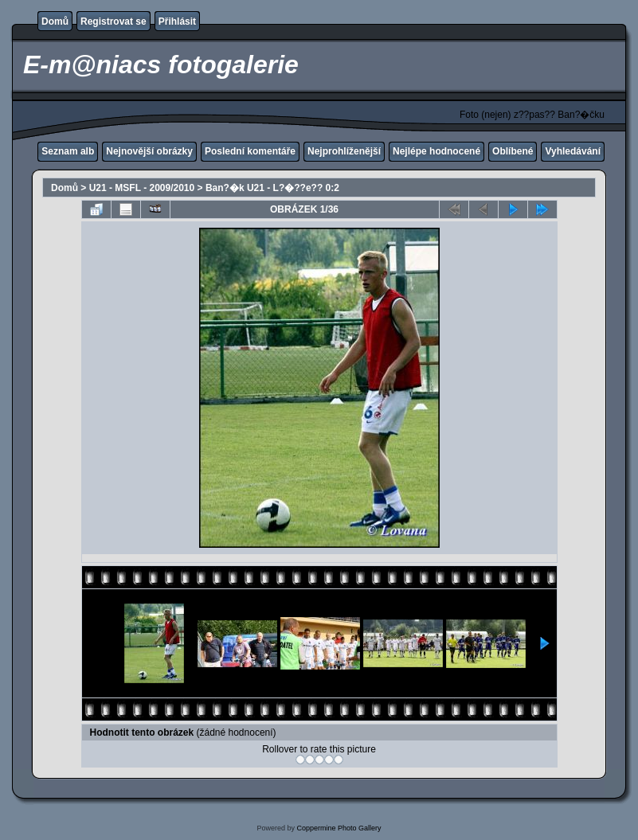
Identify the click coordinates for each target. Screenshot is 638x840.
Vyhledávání (573, 151)
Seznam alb (68, 151)
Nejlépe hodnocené (436, 151)
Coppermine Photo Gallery (339, 828)
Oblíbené (513, 151)
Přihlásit (177, 21)
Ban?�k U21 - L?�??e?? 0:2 (272, 188)
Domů (55, 21)
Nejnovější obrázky (149, 151)
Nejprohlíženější (344, 151)
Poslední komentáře (250, 151)
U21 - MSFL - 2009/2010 (142, 188)
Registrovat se (114, 21)
